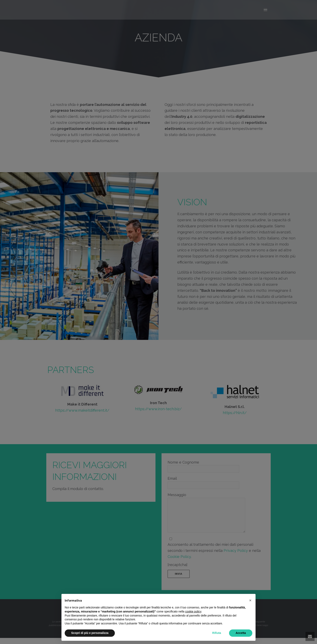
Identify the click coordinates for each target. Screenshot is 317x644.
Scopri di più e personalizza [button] (90, 633)
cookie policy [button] (193, 611)
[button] (250, 600)
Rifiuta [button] (217, 633)
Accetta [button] (241, 633)
